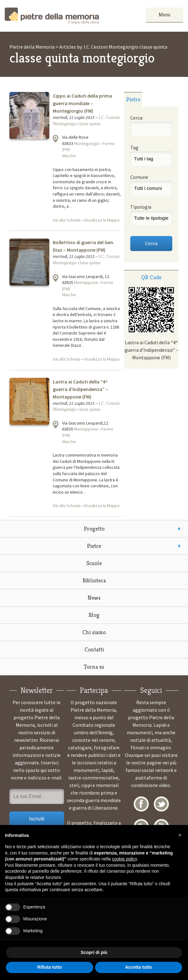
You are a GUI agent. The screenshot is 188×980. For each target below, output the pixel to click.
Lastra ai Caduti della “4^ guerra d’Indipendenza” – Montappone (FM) (80, 389)
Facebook (141, 804)
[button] (180, 835)
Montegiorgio (87, 143)
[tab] (133, 99)
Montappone (86, 282)
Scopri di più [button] (94, 952)
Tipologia (141, 207)
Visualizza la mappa (56, 139)
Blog (94, 615)
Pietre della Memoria (52, 16)
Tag (134, 147)
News (94, 598)
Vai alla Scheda (67, 220)
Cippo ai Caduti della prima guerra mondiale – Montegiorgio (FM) (82, 103)
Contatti (94, 649)
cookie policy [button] (124, 859)
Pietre (94, 546)
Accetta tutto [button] (138, 967)
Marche (69, 156)
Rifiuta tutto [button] (49, 967)
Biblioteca (94, 580)
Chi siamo (94, 632)
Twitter (161, 804)
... (71, 206)
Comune (139, 177)
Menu (164, 15)
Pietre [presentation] (133, 99)
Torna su (94, 667)
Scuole (94, 563)
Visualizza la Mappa (102, 220)
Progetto (94, 529)
